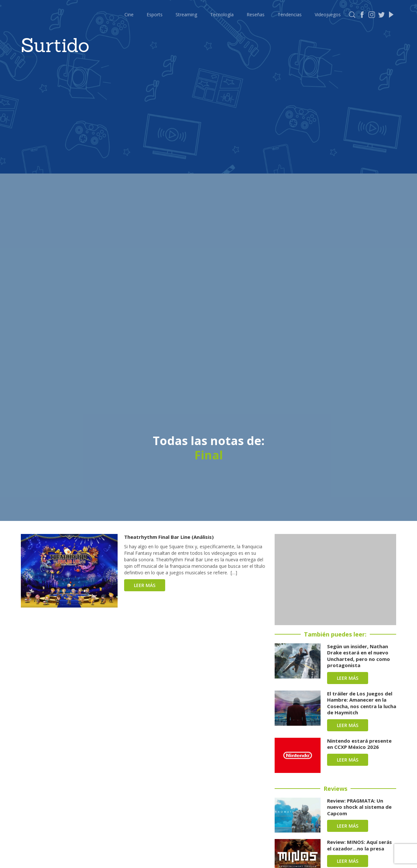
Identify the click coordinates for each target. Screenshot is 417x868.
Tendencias (290, 14)
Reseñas (256, 14)
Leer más (145, 585)
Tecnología (222, 14)
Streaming (186, 14)
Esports (155, 14)
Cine (129, 14)
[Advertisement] (335, 580)
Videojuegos (328, 14)
